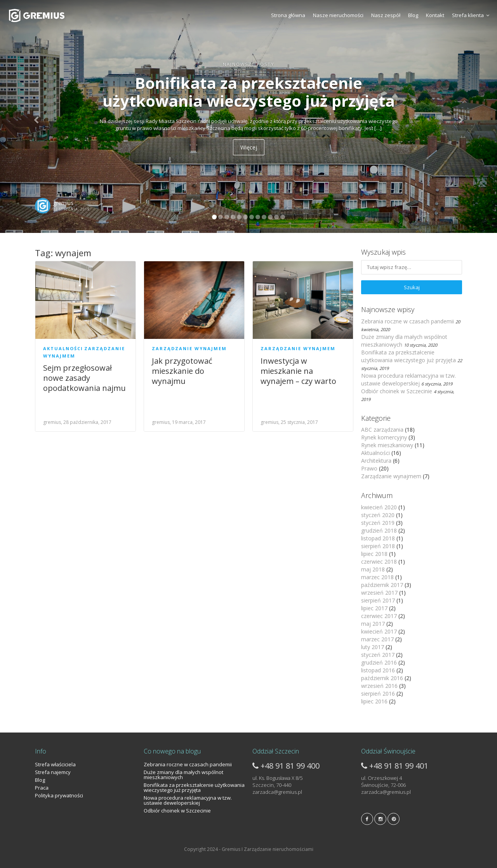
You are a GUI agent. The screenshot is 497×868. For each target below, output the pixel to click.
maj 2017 (373, 624)
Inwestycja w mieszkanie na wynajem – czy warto (298, 371)
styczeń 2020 (378, 515)
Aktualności (63, 348)
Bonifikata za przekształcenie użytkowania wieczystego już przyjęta (408, 356)
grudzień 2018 (379, 530)
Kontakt (435, 15)
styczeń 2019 (378, 523)
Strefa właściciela (55, 764)
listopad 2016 (378, 670)
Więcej (249, 147)
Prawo (369, 468)
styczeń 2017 (378, 655)
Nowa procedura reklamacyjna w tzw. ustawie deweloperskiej (408, 379)
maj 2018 (373, 569)
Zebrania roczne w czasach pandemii (408, 321)
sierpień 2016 (378, 694)
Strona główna (288, 15)
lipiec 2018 (374, 554)
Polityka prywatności (59, 795)
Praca (42, 788)
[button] (37, 116)
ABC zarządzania (382, 430)
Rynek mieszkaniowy (387, 445)
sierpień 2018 (378, 546)
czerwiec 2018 (379, 562)
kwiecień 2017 (379, 631)
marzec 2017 (377, 639)
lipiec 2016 (374, 701)
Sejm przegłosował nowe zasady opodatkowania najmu (84, 378)
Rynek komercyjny (384, 437)
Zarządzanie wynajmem (189, 348)
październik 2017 (382, 585)
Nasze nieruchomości (338, 15)
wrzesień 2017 (379, 593)
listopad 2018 (378, 538)
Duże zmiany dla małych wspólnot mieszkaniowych (183, 775)
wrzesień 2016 (379, 686)
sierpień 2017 (378, 600)
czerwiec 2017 (379, 616)
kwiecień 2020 (379, 507)
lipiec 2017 (374, 608)
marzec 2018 (377, 577)
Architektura (376, 461)
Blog (413, 15)
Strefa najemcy (53, 772)
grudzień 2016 (379, 662)
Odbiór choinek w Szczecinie (397, 391)
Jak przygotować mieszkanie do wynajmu (182, 371)
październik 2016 (382, 678)
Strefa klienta (471, 15)
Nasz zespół (386, 15)
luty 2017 (373, 647)
